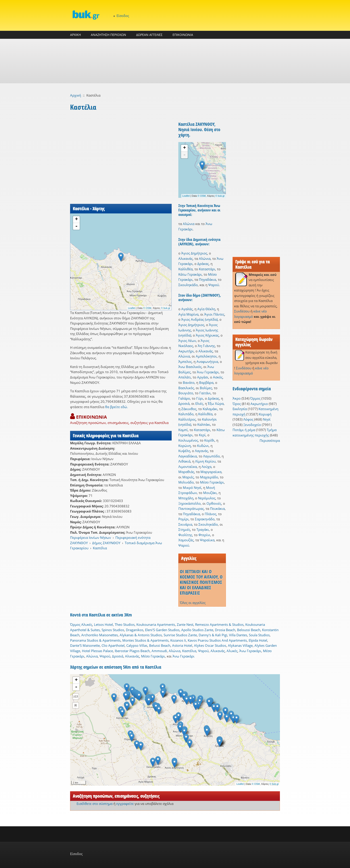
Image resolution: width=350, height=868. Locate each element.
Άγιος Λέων (187, 341)
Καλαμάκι (210, 409)
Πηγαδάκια (207, 279)
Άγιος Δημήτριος (194, 253)
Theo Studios (125, 624)
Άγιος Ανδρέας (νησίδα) (199, 319)
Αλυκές (232, 651)
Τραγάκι (203, 529)
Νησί (267, 419)
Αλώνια (189, 224)
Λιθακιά (184, 461)
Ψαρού (214, 285)
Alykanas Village (240, 645)
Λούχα (206, 467)
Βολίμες (206, 388)
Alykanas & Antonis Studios (141, 635)
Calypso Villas (137, 645)
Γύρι (200, 398)
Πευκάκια (217, 508)
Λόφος (248, 419)
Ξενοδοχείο (252, 425)
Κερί (202, 435)
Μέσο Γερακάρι (212, 482)
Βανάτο (189, 382)
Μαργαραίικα (211, 472)
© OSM (147, 308)
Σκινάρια (185, 524)
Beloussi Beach (249, 630)
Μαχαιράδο (209, 477)
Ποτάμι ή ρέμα (244, 430)
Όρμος (255, 398)
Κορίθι (209, 440)
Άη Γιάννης (206, 346)
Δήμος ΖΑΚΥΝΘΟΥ (106, 543)
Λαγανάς (201, 451)
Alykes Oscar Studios (210, 645)
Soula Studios (259, 635)
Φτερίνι (204, 535)
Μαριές (188, 477)
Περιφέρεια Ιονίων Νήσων (91, 537)
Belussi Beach (160, 645)
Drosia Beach (225, 630)
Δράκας (203, 264)
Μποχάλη (186, 498)
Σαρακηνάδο (205, 519)
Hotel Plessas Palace (97, 651)
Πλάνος (210, 514)
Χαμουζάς (186, 540)
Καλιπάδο (186, 414)
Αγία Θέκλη (206, 309)
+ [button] (76, 219)
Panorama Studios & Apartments (95, 640)
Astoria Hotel (182, 645)
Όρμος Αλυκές (81, 624)
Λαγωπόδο (211, 456)
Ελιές (199, 403)
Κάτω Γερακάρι (190, 274)
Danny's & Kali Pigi (213, 635)
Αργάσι (203, 377)
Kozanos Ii (178, 640)
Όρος (237, 404)
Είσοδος (123, 16)
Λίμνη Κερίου (205, 461)
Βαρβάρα (206, 382)
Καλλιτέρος (187, 419)
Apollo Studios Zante (197, 630)
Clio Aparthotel (113, 645)
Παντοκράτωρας (191, 508)
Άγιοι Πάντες (214, 314)
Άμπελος (185, 362)
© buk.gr (166, 308)
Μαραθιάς (186, 472)
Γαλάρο (184, 398)
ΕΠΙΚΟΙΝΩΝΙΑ (183, 35)
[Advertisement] (175, 61)
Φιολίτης (185, 535)
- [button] (76, 226)
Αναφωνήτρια (207, 362)
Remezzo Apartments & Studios (219, 624)
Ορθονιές (214, 503)
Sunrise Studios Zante (180, 635)
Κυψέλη (184, 451)
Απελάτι (185, 377)
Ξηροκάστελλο (190, 503)
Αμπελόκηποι (206, 356)
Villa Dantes (238, 635)
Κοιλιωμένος (188, 440)
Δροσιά (184, 403)
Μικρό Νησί (192, 488)
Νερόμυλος (207, 498)
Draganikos (135, 630)
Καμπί (183, 430)
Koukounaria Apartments (156, 624)
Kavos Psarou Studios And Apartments (217, 640)
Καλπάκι (204, 424)
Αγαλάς (187, 309)
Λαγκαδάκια (188, 456)
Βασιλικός (186, 388)
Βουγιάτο (186, 393)
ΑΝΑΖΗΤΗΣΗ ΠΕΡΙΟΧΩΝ (108, 35)
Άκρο (237, 398)
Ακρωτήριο (259, 404)
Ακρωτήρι (186, 351)
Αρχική (76, 95)
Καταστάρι (207, 269)
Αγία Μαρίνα (188, 314)
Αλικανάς (185, 258)
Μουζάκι (210, 493)
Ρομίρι (183, 519)
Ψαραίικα (207, 540)
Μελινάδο (186, 482)
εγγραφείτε (125, 804)
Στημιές (184, 529)
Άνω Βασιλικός (190, 367)
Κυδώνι (203, 446)
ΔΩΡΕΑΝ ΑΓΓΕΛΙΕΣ (149, 35)
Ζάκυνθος (189, 409)
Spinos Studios (113, 630)
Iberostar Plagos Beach (132, 651)
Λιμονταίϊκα (188, 467)
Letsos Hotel (103, 624)
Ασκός (218, 377)
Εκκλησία (240, 409)
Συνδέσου (242, 311)
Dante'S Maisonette (85, 645)
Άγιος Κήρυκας (207, 335)
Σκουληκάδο (188, 285)
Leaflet (132, 308)
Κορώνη (185, 446)
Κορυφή (265, 414)
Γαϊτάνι (205, 393)
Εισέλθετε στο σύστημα (95, 804)
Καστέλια (100, 548)
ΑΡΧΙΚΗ (75, 35)
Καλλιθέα (185, 269)
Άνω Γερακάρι (208, 372)
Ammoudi (159, 651)
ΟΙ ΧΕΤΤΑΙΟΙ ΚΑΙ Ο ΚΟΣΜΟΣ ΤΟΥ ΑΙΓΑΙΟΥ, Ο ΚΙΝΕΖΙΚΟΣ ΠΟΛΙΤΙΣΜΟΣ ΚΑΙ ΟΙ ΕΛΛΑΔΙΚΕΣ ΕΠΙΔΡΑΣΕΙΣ (201, 582)
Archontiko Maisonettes (100, 635)
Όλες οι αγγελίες (193, 603)
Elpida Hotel (258, 640)
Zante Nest (185, 624)
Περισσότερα (270, 440)
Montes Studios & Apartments (145, 640)
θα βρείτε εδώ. (117, 407)
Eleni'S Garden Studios (162, 630)
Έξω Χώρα (216, 403)
